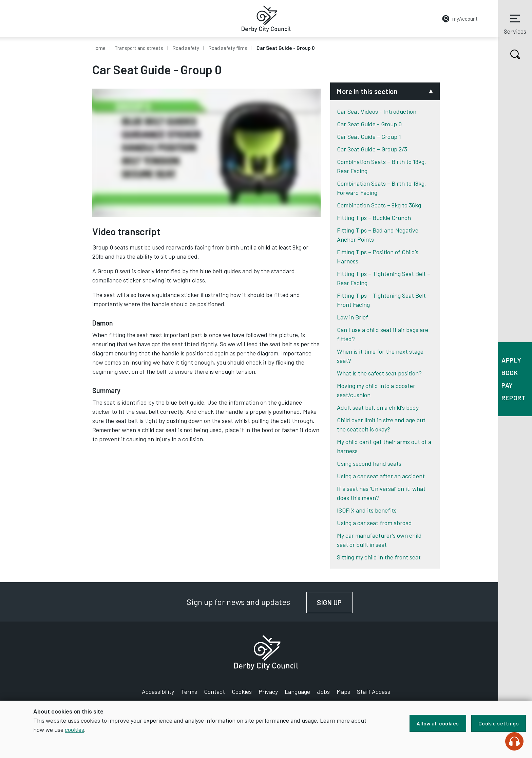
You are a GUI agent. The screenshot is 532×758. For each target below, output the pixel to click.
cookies (74, 729)
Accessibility (158, 691)
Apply (511, 360)
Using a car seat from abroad (374, 523)
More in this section (367, 91)
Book (510, 373)
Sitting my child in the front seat (379, 557)
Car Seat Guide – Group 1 (369, 136)
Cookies (242, 691)
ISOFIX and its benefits (367, 510)
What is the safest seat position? (379, 373)
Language (297, 691)
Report (514, 398)
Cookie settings (499, 723)
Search (509, 54)
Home (99, 48)
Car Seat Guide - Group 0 (369, 124)
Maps (343, 691)
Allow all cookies (438, 723)
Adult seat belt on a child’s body (378, 407)
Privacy (268, 691)
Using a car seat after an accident (381, 476)
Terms (189, 691)
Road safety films (228, 48)
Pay (507, 385)
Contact (214, 691)
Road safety (186, 48)
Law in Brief (353, 317)
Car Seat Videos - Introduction (377, 111)
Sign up (335, 603)
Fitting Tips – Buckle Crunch (374, 218)
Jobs (323, 691)
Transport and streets (139, 48)
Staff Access (374, 691)
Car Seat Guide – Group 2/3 (372, 149)
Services (515, 23)
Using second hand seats (369, 463)
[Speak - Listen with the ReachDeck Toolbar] (514, 741)
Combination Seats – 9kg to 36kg (379, 205)
